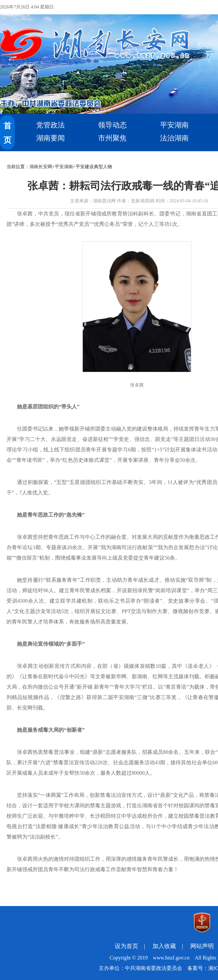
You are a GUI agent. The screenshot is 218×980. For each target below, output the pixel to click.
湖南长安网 (41, 167)
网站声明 (202, 946)
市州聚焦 (112, 138)
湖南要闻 (51, 138)
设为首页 (126, 946)
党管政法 (51, 125)
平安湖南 (174, 125)
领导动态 (112, 125)
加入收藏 (164, 946)
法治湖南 (174, 138)
